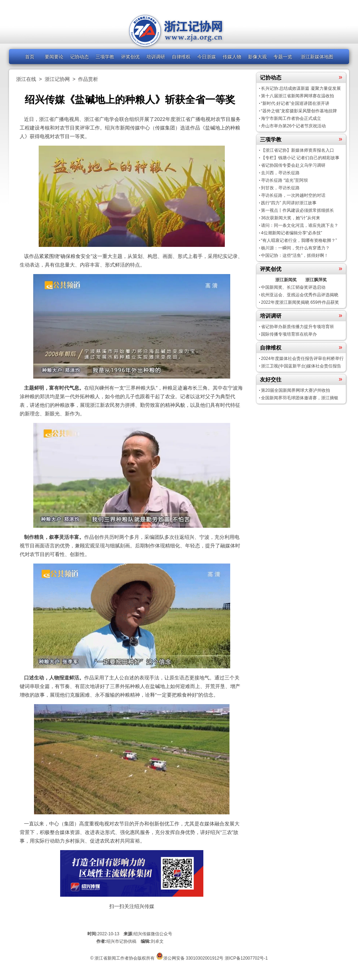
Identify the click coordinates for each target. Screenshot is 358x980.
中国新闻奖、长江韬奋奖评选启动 (293, 287)
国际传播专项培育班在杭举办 (289, 334)
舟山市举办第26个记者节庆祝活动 (293, 126)
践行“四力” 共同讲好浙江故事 (289, 203)
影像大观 (257, 57)
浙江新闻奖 (286, 280)
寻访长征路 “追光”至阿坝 (284, 180)
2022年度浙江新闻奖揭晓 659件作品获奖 (300, 302)
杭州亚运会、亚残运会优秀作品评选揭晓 (300, 295)
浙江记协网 (57, 79)
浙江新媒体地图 (317, 57)
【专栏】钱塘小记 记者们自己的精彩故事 (300, 158)
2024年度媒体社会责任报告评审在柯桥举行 (302, 359)
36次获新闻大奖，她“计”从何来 (291, 218)
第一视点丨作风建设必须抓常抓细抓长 (297, 210)
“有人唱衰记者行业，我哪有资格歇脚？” (299, 240)
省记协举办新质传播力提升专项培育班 (297, 327)
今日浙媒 (207, 57)
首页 (30, 57)
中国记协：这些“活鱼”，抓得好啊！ (295, 255)
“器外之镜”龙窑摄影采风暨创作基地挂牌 (299, 111)
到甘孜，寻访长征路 (280, 188)
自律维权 (181, 57)
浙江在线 (26, 79)
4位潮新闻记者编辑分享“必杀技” (292, 233)
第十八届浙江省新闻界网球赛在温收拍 (297, 96)
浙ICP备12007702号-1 (246, 958)
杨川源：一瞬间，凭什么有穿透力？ (295, 248)
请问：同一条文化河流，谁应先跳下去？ (300, 225)
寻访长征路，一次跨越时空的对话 (293, 195)
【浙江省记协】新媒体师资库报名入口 (297, 150)
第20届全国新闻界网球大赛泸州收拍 (296, 390)
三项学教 (105, 57)
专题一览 (283, 57)
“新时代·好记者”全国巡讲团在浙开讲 (295, 103)
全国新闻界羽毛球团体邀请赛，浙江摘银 (300, 398)
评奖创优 (130, 57)
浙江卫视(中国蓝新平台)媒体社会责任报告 (301, 366)
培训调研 (156, 57)
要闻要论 (54, 57)
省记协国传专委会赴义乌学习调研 (293, 165)
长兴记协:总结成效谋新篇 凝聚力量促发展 (301, 88)
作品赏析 (88, 79)
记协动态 (79, 57)
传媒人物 (232, 57)
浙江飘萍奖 (316, 280)
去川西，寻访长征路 (280, 173)
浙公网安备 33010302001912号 (193, 958)
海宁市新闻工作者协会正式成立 (291, 118)
